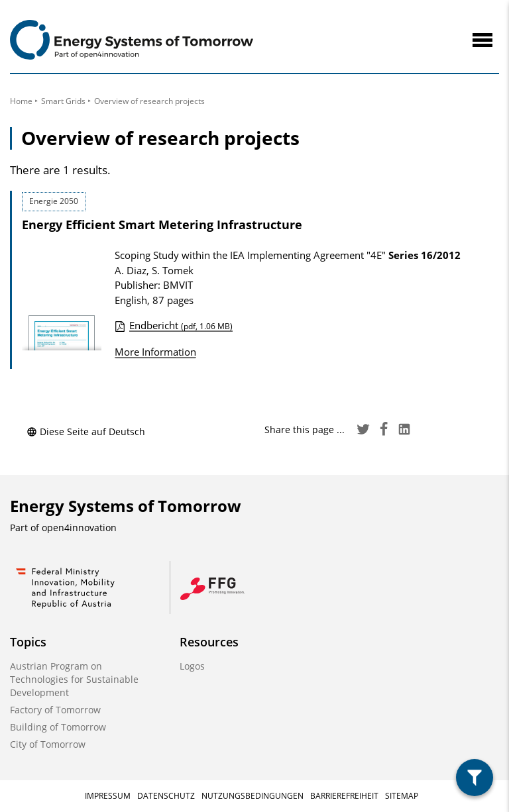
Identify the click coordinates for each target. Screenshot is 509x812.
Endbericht (181, 325)
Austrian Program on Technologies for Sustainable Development (74, 679)
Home (21, 101)
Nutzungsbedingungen (253, 796)
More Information (155, 352)
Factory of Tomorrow (55, 710)
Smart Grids (63, 101)
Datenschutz (166, 796)
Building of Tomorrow (58, 727)
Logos (192, 666)
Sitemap (402, 796)
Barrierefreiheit (344, 796)
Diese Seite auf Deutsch (86, 431)
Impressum (108, 796)
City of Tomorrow (48, 744)
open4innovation (79, 528)
